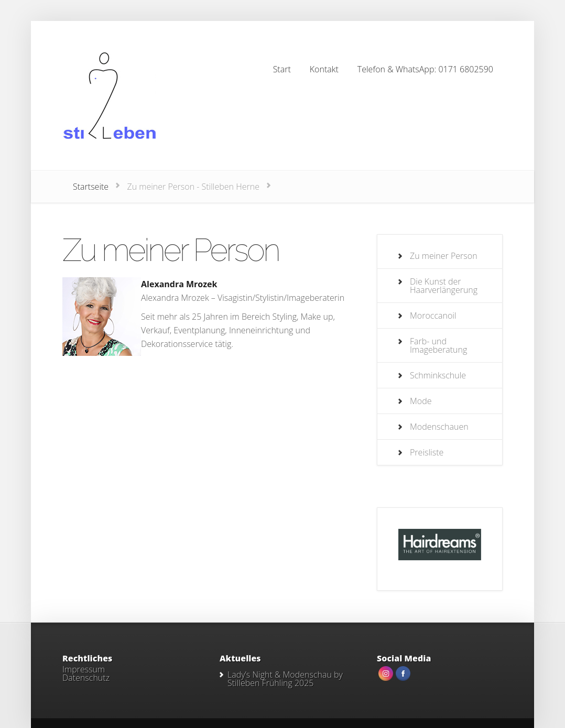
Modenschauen (439, 427)
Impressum (84, 669)
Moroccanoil (433, 316)
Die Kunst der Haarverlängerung (444, 286)
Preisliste (427, 452)
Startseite (91, 187)
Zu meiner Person (444, 256)
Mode (421, 401)
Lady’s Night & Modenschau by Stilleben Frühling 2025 (285, 679)
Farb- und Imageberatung (438, 345)
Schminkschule (438, 375)
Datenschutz (86, 678)
